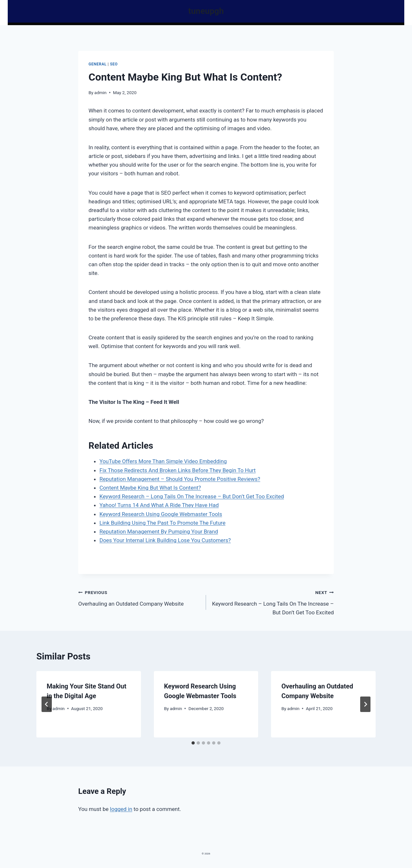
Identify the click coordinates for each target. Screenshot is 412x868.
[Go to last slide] (47, 704)
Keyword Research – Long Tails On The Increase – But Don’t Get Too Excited (192, 496)
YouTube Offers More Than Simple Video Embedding (163, 461)
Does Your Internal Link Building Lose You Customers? (165, 540)
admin (100, 93)
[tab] (193, 743)
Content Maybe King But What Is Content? (150, 488)
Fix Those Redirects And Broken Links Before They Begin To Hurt (178, 470)
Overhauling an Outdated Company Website (139, 597)
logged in (121, 809)
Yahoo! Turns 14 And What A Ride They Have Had (159, 505)
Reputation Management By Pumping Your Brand (159, 532)
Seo (114, 64)
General (98, 64)
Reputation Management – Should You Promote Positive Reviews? (180, 479)
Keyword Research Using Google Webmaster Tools (161, 514)
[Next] (365, 704)
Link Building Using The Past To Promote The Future (162, 523)
